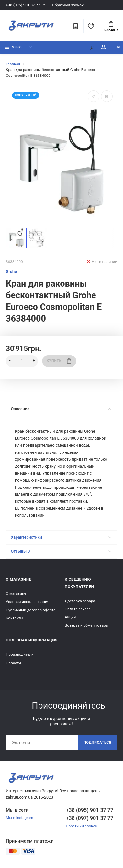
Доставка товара (80, 601)
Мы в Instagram (20, 818)
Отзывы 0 (61, 551)
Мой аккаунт (104, 47)
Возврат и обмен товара (86, 625)
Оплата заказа (78, 609)
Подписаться (97, 742)
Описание (61, 409)
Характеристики (61, 537)
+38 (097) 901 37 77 (90, 818)
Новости (13, 663)
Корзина (111, 27)
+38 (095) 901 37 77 (23, 5)
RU (120, 47)
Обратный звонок (68, 5)
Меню (13, 47)
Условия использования (28, 602)
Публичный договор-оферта (31, 610)
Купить (59, 361)
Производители (20, 654)
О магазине (16, 593)
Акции (70, 617)
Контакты (15, 618)
